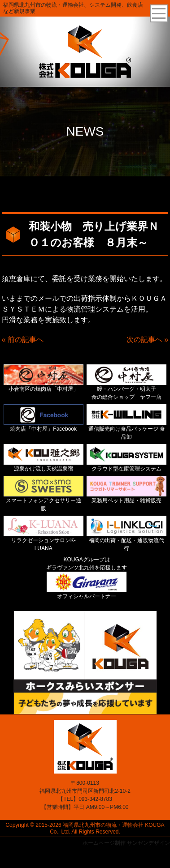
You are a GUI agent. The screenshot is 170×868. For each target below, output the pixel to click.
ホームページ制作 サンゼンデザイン (126, 843)
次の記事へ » (147, 340)
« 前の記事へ (23, 340)
